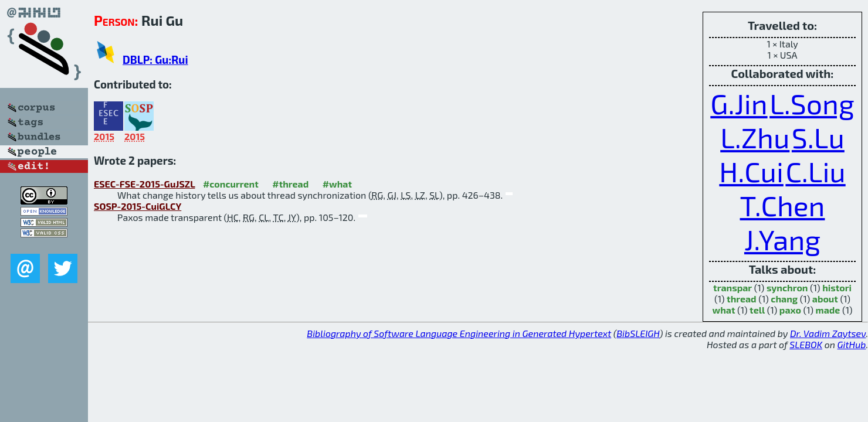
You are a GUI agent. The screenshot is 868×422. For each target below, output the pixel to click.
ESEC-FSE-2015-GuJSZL (144, 184)
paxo (790, 310)
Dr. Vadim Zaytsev (828, 333)
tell (757, 310)
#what (337, 184)
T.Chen (783, 205)
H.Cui (751, 171)
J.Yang (782, 239)
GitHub (852, 344)
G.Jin (739, 103)
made (828, 310)
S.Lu (818, 137)
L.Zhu (755, 137)
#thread (290, 184)
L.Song (812, 103)
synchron (787, 287)
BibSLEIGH (638, 333)
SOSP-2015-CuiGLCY (138, 206)
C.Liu (815, 171)
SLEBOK (806, 344)
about (825, 299)
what (724, 310)
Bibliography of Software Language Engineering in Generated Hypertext (459, 333)
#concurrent (231, 184)
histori (837, 287)
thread (742, 299)
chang (784, 299)
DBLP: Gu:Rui (155, 59)
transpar (733, 287)
